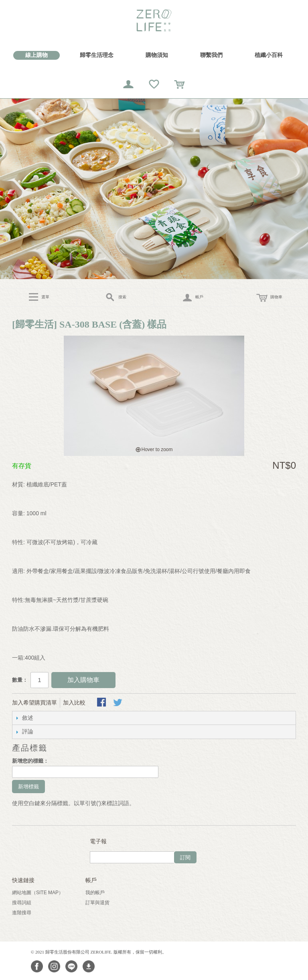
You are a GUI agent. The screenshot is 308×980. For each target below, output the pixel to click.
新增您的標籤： (30, 761)
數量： (20, 680)
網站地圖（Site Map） (38, 893)
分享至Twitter (118, 703)
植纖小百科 (269, 55)
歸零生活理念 (97, 55)
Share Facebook (102, 703)
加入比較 (74, 703)
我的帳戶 (95, 893)
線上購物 (36, 55)
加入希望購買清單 (34, 703)
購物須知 (157, 55)
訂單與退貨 (97, 903)
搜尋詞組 (22, 903)
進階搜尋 (22, 913)
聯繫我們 (211, 55)
